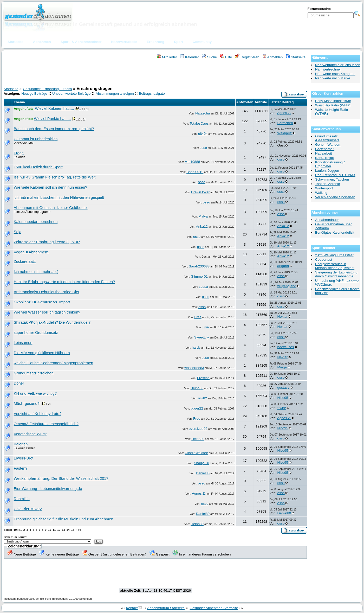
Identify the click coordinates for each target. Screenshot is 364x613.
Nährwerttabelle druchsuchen (338, 65)
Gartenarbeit (325, 149)
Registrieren (247, 57)
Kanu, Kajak (324, 158)
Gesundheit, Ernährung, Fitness (47, 89)
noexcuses (286, 347)
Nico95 (283, 398)
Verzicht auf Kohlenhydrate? (38, 414)
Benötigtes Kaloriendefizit (335, 232)
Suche (210, 57)
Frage (19, 153)
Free (198, 317)
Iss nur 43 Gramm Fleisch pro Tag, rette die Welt (55, 177)
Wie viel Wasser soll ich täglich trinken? (47, 312)
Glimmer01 (199, 276)
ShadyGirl (202, 463)
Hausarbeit (323, 153)
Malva (203, 216)
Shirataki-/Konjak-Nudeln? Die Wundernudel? (52, 322)
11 (54, 530)
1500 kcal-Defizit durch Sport (38, 167)
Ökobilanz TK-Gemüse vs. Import (42, 302)
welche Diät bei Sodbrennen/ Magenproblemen (54, 363)
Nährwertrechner (328, 69)
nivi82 (202, 398)
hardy (196, 347)
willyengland (287, 286)
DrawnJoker (200, 192)
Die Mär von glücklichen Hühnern (42, 353)
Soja (18, 232)
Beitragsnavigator (152, 94)
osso (203, 148)
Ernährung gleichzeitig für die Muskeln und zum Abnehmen (64, 519)
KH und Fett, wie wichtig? (35, 393)
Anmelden (273, 57)
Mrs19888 (192, 162)
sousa (204, 287)
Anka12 (202, 226)
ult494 (203, 134)
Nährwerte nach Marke (333, 78)
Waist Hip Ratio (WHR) (333, 105)
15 (73, 530)
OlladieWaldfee (196, 453)
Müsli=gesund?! (27, 404)
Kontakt (132, 608)
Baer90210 (195, 172)
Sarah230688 (199, 266)
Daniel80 (203, 473)
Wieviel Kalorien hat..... (54, 108)
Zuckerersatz (25, 261)
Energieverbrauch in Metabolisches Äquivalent (335, 266)
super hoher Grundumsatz (36, 333)
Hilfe (226, 57)
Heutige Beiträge (34, 94)
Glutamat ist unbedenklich (36, 139)
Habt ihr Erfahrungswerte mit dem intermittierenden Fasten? (64, 282)
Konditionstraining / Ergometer (330, 164)
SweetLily (202, 337)
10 (50, 530)
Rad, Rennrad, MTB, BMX (335, 175)
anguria (283, 266)
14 (68, 530)
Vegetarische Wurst (30, 434)
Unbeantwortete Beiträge (71, 94)
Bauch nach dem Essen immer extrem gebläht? (54, 129)
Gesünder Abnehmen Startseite (214, 608)
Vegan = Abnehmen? (32, 252)
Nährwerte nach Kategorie (335, 74)
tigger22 (197, 408)
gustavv (283, 388)
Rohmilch (22, 499)
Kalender (189, 57)
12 (59, 530)
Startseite (296, 57)
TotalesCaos (199, 123)
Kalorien (21, 444)
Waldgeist (285, 133)
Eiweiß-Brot (24, 458)
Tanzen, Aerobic (327, 184)
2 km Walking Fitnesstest (334, 255)
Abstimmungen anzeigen (115, 94)
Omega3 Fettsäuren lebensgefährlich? (46, 424)
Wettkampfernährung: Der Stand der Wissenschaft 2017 (61, 478)
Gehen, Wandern (328, 145)
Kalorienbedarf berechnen (36, 222)
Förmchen (285, 123)
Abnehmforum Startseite (166, 608)
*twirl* (282, 408)
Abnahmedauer (327, 220)
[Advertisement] (155, 74)
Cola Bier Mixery (28, 509)
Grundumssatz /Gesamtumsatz (327, 138)
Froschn (203, 378)
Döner (19, 383)
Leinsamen (23, 343)
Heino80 (197, 388)
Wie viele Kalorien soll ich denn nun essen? (51, 187)
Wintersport (324, 188)
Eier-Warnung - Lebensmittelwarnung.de (48, 489)
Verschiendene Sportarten (335, 197)
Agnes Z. (284, 113)
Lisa (206, 327)
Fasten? (21, 468)
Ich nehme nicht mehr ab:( (36, 272)
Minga (282, 367)
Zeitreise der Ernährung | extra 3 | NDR (47, 242)
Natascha (203, 113)
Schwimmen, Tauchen (332, 179)
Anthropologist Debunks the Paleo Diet (47, 292)
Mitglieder (167, 57)
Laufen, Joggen (327, 171)
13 (63, 530)
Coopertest (324, 260)
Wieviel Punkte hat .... (52, 119)
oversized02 (198, 429)
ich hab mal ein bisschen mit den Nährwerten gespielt (59, 197)
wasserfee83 (194, 368)
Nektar (282, 317)
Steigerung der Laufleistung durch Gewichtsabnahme (336, 274)
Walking (321, 193)
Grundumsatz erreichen (34, 373)
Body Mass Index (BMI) (333, 101)
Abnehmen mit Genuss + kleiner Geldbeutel (51, 208)
